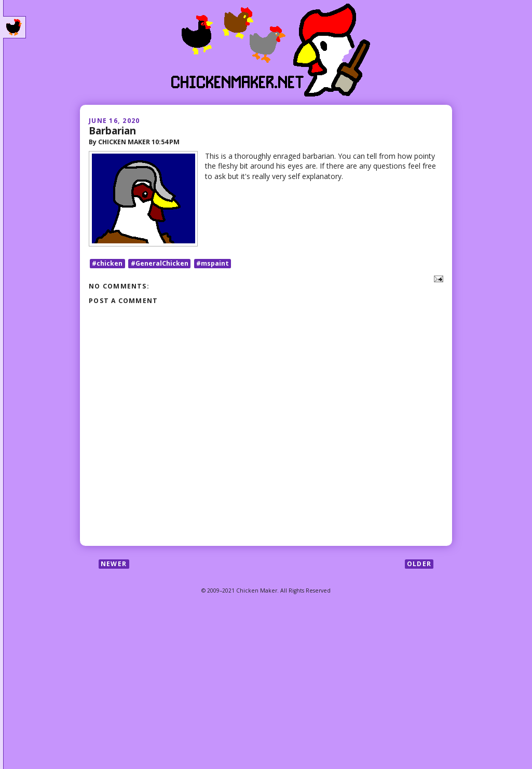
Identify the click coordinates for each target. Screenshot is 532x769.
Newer (114, 564)
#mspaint (213, 263)
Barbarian (112, 131)
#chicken (107, 263)
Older (419, 564)
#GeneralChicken (160, 263)
